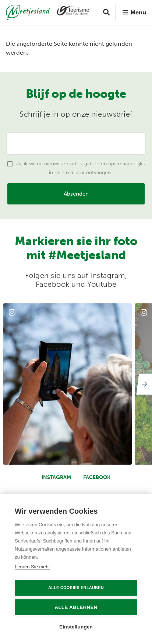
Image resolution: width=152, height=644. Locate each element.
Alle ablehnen (76, 607)
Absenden (76, 194)
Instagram (56, 477)
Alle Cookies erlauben (76, 588)
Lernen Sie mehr (32, 567)
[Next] (143, 384)
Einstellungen (76, 627)
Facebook (97, 477)
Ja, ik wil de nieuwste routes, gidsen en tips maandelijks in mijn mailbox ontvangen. (80, 168)
